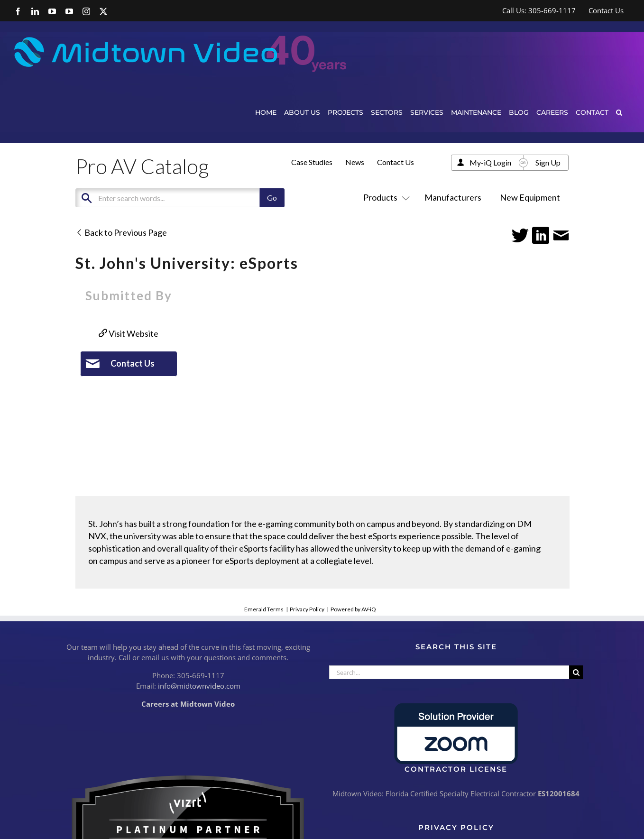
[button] (619, 112)
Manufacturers (453, 197)
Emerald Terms (264, 609)
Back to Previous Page (121, 232)
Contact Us (396, 162)
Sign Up (548, 162)
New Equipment (530, 197)
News (355, 162)
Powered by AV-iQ (353, 609)
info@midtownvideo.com (199, 686)
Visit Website (129, 333)
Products (385, 197)
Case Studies (312, 162)
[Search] (576, 672)
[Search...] (449, 672)
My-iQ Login (490, 162)
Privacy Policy (307, 609)
